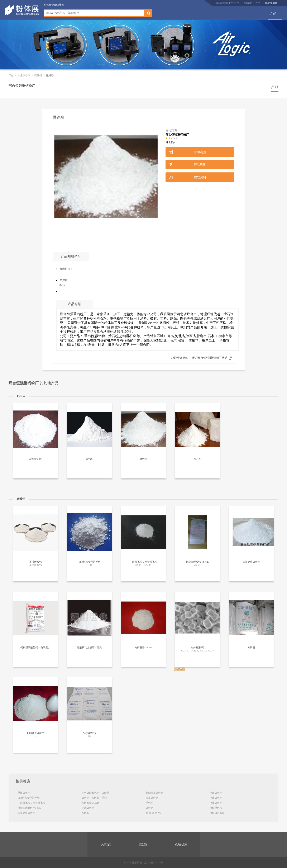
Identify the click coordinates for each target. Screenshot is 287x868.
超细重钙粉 (216, 808)
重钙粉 (149, 803)
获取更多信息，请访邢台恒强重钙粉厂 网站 (199, 358)
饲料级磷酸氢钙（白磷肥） (97, 793)
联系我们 (144, 845)
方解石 (85, 813)
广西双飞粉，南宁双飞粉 (31, 803)
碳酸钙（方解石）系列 (94, 798)
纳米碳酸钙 (88, 808)
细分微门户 (250, 3)
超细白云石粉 (217, 813)
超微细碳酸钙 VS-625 (29, 808)
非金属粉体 (24, 75)
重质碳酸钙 (24, 793)
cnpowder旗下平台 (226, 3)
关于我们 (106, 845)
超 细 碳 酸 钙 (153, 813)
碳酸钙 (38, 75)
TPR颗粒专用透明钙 (29, 798)
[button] (140, 65)
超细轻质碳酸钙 (154, 793)
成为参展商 (271, 3)
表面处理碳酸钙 (26, 813)
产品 (273, 13)
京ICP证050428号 (154, 863)
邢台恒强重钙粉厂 (22, 86)
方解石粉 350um (90, 803)
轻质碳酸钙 (152, 798)
